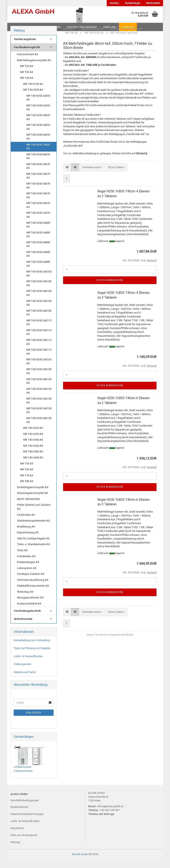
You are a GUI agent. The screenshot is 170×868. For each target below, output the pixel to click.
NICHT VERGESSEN (28, 507)
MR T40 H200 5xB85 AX (38, 262)
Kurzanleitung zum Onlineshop (32, 649)
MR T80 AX (27, 489)
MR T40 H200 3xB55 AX (38, 116)
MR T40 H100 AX (33, 92)
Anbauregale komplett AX (32, 501)
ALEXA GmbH (80, 863)
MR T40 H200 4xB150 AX (39, 428)
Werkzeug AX (25, 600)
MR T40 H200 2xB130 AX (39, 370)
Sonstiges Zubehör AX (31, 582)
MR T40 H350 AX (33, 454)
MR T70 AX (27, 484)
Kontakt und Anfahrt (82, 27)
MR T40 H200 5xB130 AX (39, 399)
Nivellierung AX (26, 535)
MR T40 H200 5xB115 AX (39, 360)
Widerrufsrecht (19, 815)
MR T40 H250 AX (33, 442)
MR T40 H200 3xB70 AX (38, 184)
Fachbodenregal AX (27, 55)
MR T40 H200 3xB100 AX (39, 292)
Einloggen (34, 721)
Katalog (128, 27)
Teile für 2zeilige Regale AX (33, 547)
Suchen (114, 3)
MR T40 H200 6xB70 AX (38, 213)
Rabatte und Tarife (25, 680)
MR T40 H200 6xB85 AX (38, 272)
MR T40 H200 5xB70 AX (38, 204)
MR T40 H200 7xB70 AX (38, 223)
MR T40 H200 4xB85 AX (38, 253)
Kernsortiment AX (28, 63)
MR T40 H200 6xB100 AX (39, 321)
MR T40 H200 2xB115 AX (39, 331)
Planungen (53, 27)
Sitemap (15, 850)
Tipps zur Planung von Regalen (32, 656)
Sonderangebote (25, 47)
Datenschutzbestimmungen (27, 822)
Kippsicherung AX (28, 541)
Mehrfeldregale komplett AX (34, 69)
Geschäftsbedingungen (25, 809)
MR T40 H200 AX (33, 98)
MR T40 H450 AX (33, 466)
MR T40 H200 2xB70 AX (38, 174)
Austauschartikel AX (29, 612)
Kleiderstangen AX (28, 570)
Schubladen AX (26, 565)
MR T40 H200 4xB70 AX (38, 194)
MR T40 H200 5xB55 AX (38, 135)
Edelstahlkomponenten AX (33, 594)
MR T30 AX (27, 80)
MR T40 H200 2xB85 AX (38, 233)
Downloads (19, 27)
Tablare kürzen (24, 779)
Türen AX (22, 559)
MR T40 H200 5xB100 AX (39, 311)
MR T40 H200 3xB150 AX (39, 419)
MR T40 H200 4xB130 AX (39, 389)
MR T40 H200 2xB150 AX (39, 409)
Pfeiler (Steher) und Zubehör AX (34, 515)
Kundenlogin (133, 3)
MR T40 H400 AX (33, 460)
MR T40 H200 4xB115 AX (39, 350)
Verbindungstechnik (27, 619)
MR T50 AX (27, 472)
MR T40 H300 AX (33, 448)
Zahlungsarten (22, 672)
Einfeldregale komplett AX (33, 495)
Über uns (109, 27)
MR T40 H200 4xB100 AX (39, 301)
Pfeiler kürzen (23, 775)
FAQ (36, 27)
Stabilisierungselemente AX (34, 529)
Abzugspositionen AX (30, 606)
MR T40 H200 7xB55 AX (38, 155)
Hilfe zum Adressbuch (24, 843)
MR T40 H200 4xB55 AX (38, 125)
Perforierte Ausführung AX (33, 588)
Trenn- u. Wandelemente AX (34, 553)
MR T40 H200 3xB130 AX (39, 379)
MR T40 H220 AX (33, 436)
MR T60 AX (27, 478)
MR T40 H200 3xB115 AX (39, 340)
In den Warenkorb (110, 288)
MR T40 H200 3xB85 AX (38, 243)
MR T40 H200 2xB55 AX (38, 106)
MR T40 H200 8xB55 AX (38, 165)
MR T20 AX (27, 74)
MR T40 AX (27, 86)
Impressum (17, 836)
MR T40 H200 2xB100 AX (39, 282)
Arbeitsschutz (23, 627)
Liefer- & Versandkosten (28, 664)
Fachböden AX (26, 523)
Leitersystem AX (27, 576)
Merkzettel (153, 3)
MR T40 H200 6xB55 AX (38, 145)
